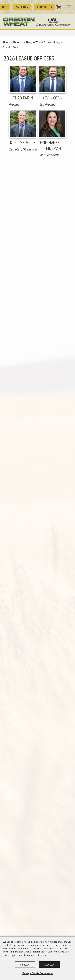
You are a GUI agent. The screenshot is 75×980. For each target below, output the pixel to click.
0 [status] (63, 7)
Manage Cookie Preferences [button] (38, 973)
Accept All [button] (50, 965)
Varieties (22, 7)
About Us (18, 42)
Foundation (44, 7)
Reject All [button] (25, 965)
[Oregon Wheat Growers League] (19, 22)
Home (6, 42)
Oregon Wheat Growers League (44, 42)
